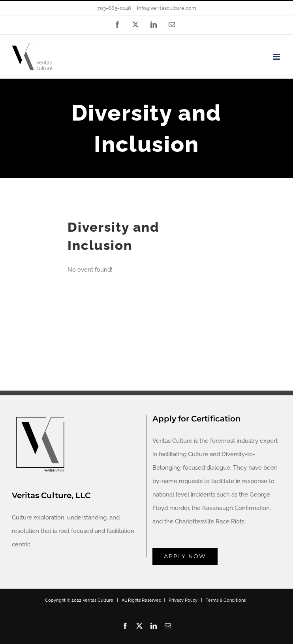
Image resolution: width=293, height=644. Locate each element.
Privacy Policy (183, 600)
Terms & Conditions (226, 600)
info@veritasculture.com (167, 8)
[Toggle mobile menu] (277, 57)
